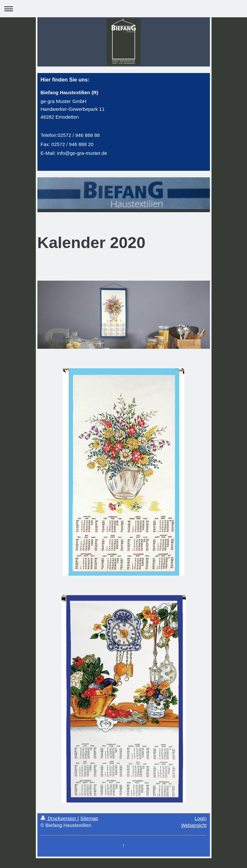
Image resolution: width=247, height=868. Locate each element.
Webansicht (194, 825)
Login (201, 818)
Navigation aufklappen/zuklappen (124, 9)
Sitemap (89, 818)
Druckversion (59, 818)
